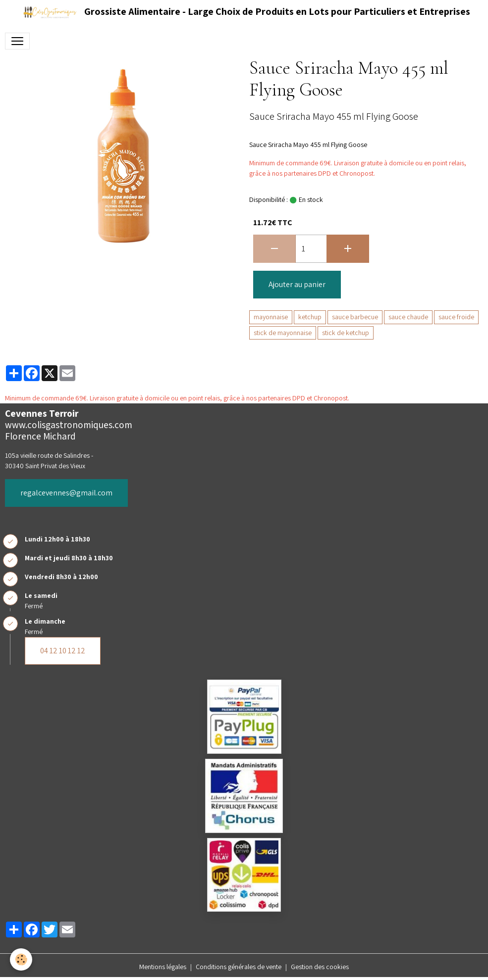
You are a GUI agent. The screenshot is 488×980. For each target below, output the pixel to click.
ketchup (310, 317)
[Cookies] (21, 959)
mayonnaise (271, 317)
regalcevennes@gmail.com (66, 493)
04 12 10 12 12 (63, 651)
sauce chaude (408, 317)
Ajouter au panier (297, 284)
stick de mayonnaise (283, 333)
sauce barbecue (355, 317)
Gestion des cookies (320, 967)
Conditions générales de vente (239, 967)
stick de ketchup (346, 333)
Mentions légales (163, 967)
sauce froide (456, 317)
